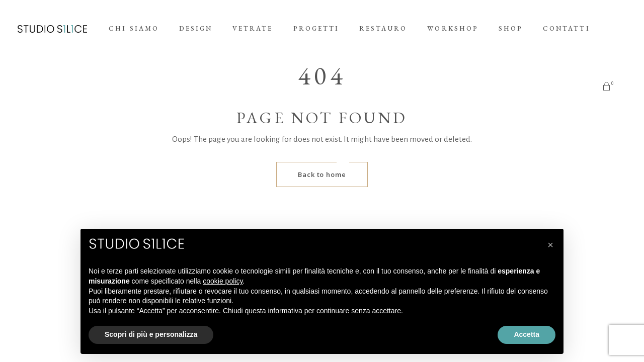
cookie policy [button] (223, 281)
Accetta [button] (527, 334)
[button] (550, 245)
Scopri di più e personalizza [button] (151, 334)
